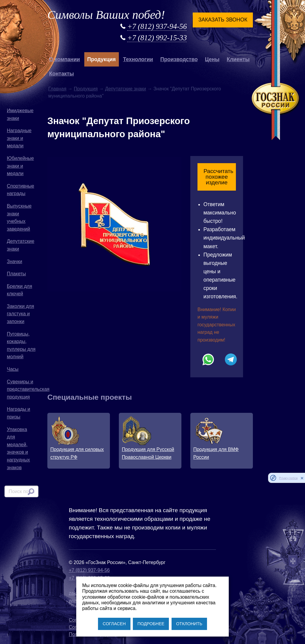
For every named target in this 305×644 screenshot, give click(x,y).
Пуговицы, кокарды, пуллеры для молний (21, 345)
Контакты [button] (62, 74)
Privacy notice (288, 478)
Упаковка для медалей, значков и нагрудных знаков (18, 448)
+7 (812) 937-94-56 (157, 26)
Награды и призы (18, 413)
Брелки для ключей (20, 290)
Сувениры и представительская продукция (23, 389)
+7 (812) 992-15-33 (157, 38)
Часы (13, 369)
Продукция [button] (102, 59)
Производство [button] (179, 59)
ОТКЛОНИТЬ (189, 624)
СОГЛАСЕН (114, 624)
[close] (302, 478)
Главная (57, 89)
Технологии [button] (138, 59)
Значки (14, 261)
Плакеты (16, 274)
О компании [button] (64, 59)
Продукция (86, 89)
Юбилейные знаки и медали (20, 166)
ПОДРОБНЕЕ (151, 624)
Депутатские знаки (21, 245)
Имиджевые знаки (20, 114)
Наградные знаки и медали (19, 138)
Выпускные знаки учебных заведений (19, 217)
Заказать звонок (223, 20)
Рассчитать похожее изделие (218, 177)
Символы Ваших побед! (106, 15)
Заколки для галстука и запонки (20, 314)
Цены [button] (212, 59)
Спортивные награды (21, 190)
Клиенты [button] (238, 59)
